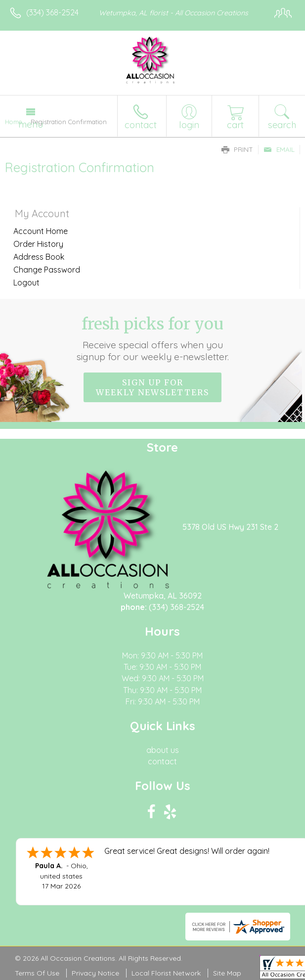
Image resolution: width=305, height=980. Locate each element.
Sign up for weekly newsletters (152, 387)
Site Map (227, 973)
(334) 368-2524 (52, 12)
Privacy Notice (95, 973)
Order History (38, 244)
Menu (31, 124)
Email (279, 149)
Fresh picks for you (152, 338)
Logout (26, 282)
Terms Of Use (37, 973)
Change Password (47, 270)
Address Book (39, 257)
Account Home (41, 231)
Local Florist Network (166, 973)
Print (237, 149)
